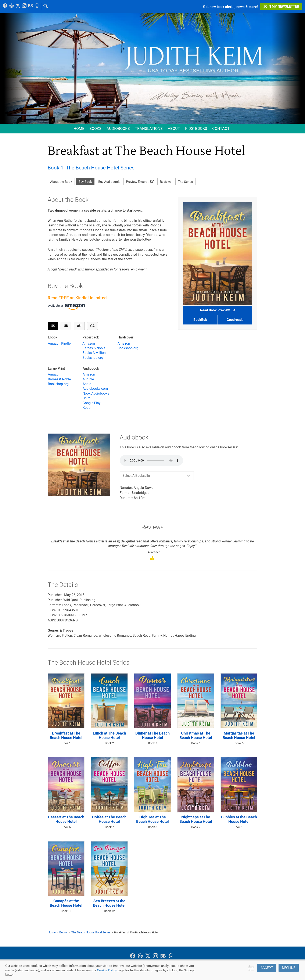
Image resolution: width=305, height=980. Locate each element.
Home (79, 128)
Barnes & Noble (94, 348)
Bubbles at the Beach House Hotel (239, 819)
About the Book (61, 182)
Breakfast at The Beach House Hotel (66, 735)
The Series (185, 182)
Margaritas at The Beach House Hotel (239, 735)
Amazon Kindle (59, 343)
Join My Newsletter (281, 6)
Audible (88, 379)
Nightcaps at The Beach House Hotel (196, 819)
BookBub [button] (200, 320)
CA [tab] (94, 326)
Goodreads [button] (235, 320)
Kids (196, 128)
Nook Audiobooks (96, 393)
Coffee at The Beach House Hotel (109, 819)
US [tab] (55, 327)
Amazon (89, 343)
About (174, 128)
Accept (267, 968)
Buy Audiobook (109, 182)
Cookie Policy (107, 970)
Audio (118, 128)
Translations (149, 128)
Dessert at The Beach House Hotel (66, 819)
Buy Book (85, 182)
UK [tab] (68, 327)
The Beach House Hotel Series (91, 932)
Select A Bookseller (137, 476)
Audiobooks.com (95, 389)
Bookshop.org (93, 358)
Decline (289, 968)
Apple (87, 384)
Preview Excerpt (140, 182)
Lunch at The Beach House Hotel (109, 735)
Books (95, 128)
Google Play (92, 403)
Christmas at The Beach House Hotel (196, 735)
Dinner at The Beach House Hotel (152, 735)
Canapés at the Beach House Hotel (66, 903)
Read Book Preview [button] (218, 310)
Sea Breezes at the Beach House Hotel (109, 903)
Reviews (166, 182)
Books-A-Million (94, 353)
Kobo (87, 408)
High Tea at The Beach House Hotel (152, 819)
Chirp (87, 398)
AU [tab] (81, 326)
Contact (221, 128)
